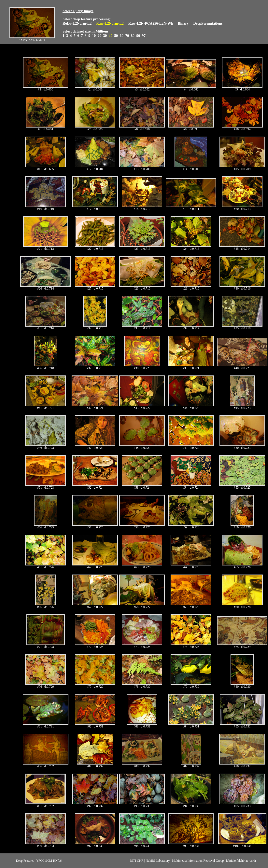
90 (138, 36)
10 (94, 36)
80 (133, 36)
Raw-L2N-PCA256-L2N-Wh (151, 23)
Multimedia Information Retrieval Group (198, 861)
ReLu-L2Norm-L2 (77, 23)
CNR (140, 861)
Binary (183, 23)
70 (127, 36)
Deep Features (25, 861)
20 (99, 36)
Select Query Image (78, 11)
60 (122, 36)
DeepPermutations (208, 23)
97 (144, 36)
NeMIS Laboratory (158, 861)
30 (105, 36)
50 (116, 36)
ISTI (133, 861)
